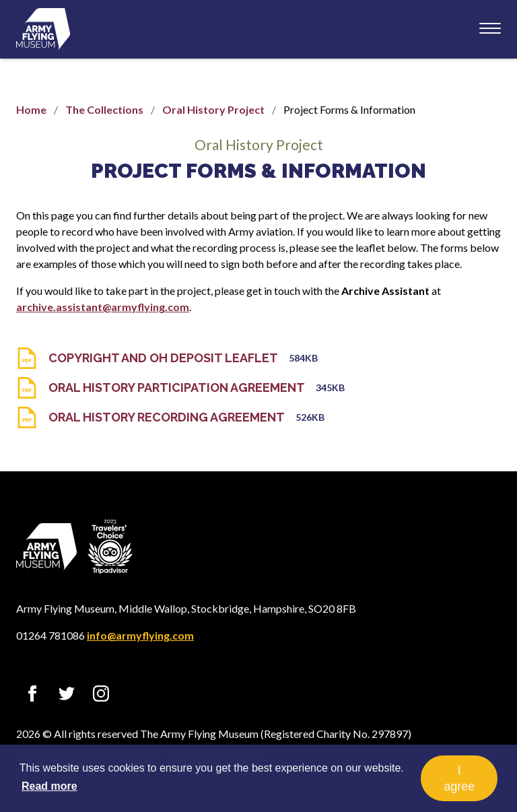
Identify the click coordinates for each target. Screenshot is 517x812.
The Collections (104, 109)
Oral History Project (213, 109)
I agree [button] (459, 778)
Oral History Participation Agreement (177, 387)
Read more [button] (49, 786)
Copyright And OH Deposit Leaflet (163, 358)
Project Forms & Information (258, 171)
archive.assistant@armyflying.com (103, 307)
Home (31, 109)
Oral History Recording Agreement (167, 417)
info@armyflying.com (140, 635)
